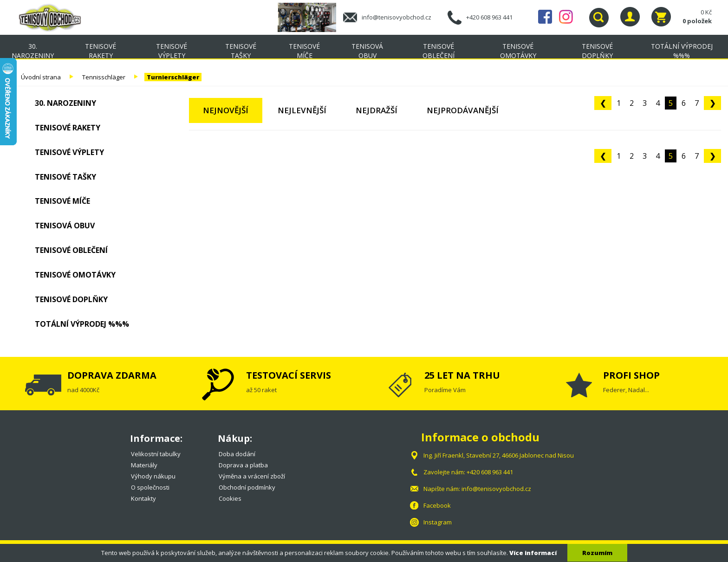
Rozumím (597, 553)
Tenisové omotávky (518, 51)
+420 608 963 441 (489, 17)
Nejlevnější (302, 110)
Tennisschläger (104, 77)
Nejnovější (226, 110)
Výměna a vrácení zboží (252, 476)
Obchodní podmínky (247, 487)
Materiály (144, 465)
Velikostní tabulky (156, 454)
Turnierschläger (173, 77)
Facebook (545, 17)
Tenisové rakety (101, 51)
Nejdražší (377, 110)
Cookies (230, 498)
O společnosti (150, 487)
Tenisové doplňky (597, 51)
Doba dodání (237, 454)
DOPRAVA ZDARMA (112, 375)
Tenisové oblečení (439, 51)
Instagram (566, 17)
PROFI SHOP (631, 375)
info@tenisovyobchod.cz (396, 17)
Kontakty (143, 498)
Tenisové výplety (172, 51)
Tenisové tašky (241, 51)
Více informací (533, 553)
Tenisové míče (304, 51)
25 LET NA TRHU (462, 375)
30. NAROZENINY (33, 51)
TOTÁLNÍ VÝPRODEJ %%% (682, 51)
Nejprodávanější (463, 110)
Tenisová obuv (367, 51)
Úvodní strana (41, 77)
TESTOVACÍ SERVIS (289, 375)
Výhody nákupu (153, 476)
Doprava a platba (243, 465)
